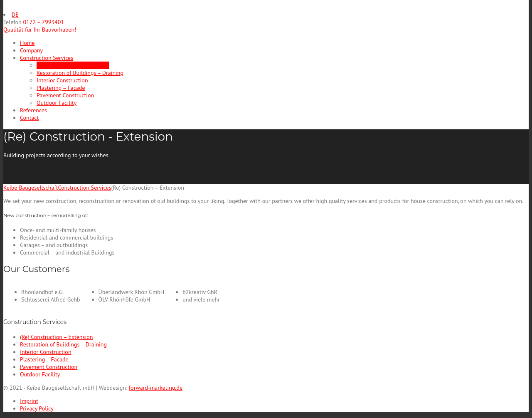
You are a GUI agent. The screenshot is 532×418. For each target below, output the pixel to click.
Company (31, 50)
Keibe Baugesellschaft (31, 188)
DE (15, 15)
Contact (29, 118)
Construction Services (47, 58)
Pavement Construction (65, 95)
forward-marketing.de (156, 388)
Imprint (29, 401)
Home (27, 43)
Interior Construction (62, 80)
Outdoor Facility (57, 103)
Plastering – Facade (61, 88)
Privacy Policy (37, 408)
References (33, 110)
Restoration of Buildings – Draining (80, 73)
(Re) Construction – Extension (73, 65)
